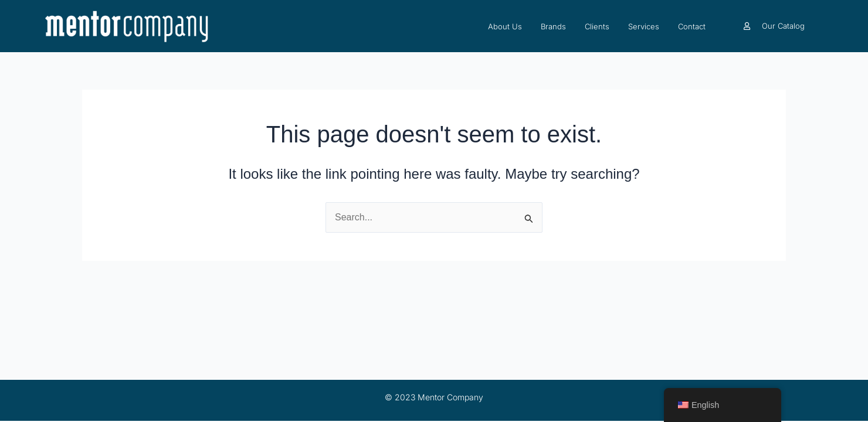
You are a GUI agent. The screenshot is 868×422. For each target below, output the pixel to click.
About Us (505, 26)
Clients (597, 26)
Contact (692, 26)
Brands (553, 26)
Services (644, 26)
